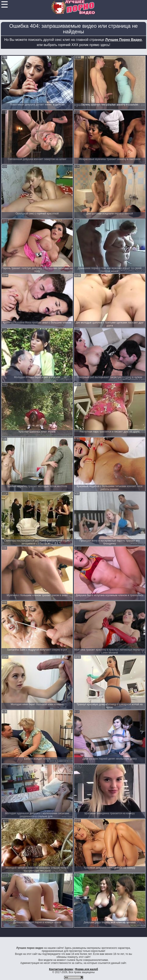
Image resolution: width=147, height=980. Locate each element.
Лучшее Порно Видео (124, 40)
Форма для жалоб (87, 969)
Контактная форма (61, 969)
